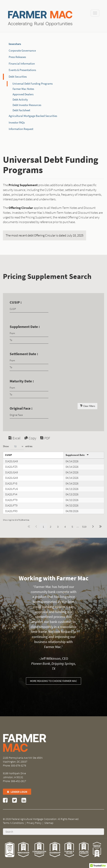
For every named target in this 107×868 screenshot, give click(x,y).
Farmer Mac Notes (23, 89)
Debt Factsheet (21, 110)
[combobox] (17, 446)
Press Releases (17, 57)
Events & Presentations (22, 70)
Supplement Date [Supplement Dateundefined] (75, 455)
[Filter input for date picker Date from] (29, 333)
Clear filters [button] (89, 406)
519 (84, 527)
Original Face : (21, 408)
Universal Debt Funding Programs (33, 84)
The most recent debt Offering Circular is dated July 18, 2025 (45, 235)
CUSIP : (16, 302)
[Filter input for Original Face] (29, 415)
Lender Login (17, 792)
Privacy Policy (34, 823)
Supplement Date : (25, 327)
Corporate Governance (22, 51)
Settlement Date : (24, 354)
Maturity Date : (22, 381)
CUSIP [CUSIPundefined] (9, 455)
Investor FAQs (17, 123)
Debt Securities (18, 77)
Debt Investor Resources (27, 105)
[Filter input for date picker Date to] (29, 340)
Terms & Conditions (13, 823)
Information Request (21, 129)
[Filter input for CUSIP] (29, 309)
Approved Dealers (23, 94)
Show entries (18, 446)
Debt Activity (20, 100)
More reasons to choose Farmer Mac (53, 681)
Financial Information (22, 64)
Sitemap (49, 823)
